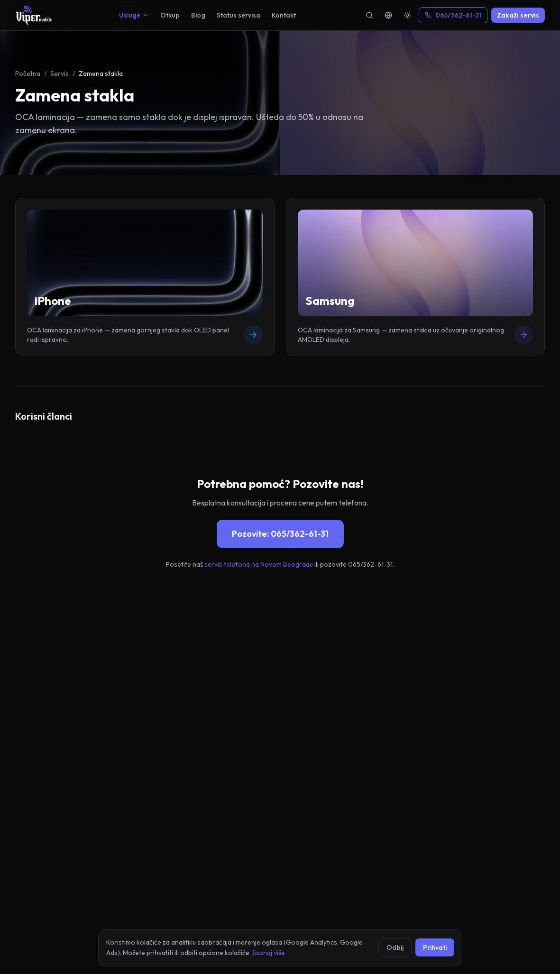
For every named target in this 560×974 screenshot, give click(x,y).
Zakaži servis (518, 15)
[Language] (388, 15)
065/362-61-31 (453, 15)
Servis (60, 74)
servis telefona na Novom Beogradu (259, 564)
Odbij (395, 947)
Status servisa (239, 15)
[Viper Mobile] (34, 15)
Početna (28, 74)
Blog (198, 15)
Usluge (134, 15)
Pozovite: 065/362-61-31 (280, 534)
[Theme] (407, 15)
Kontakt (284, 15)
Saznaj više (269, 953)
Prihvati (435, 947)
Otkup (170, 15)
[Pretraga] (369, 15)
